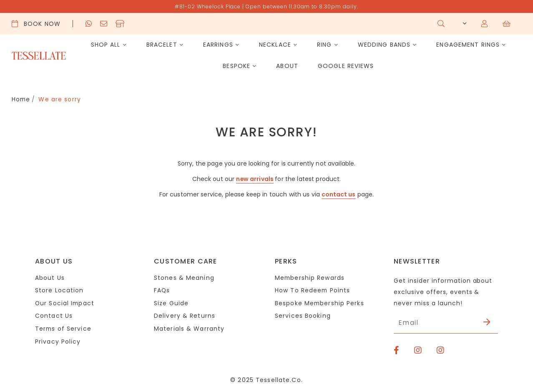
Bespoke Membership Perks (320, 303)
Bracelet (162, 45)
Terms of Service (64, 329)
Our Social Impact (65, 303)
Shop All (106, 45)
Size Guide (171, 303)
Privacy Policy (58, 342)
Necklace (275, 45)
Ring (324, 45)
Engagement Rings (468, 45)
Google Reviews (346, 66)
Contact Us (54, 316)
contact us (339, 194)
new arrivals (255, 178)
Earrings (218, 45)
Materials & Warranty (189, 329)
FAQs (162, 290)
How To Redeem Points (313, 290)
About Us (50, 277)
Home (21, 99)
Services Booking (303, 316)
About (287, 66)
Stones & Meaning (184, 277)
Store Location (59, 290)
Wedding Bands (384, 45)
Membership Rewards (310, 277)
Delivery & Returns (185, 316)
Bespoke (236, 66)
